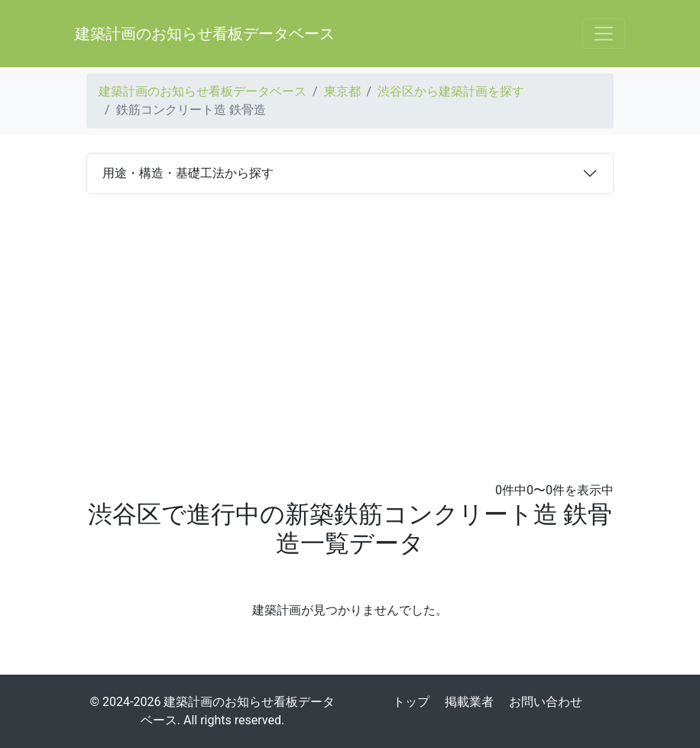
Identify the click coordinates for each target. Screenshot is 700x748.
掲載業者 (469, 702)
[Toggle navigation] (604, 34)
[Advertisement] (350, 338)
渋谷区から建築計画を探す (451, 91)
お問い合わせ (546, 702)
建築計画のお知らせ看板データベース (205, 34)
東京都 (342, 91)
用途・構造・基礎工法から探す (188, 173)
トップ (411, 702)
